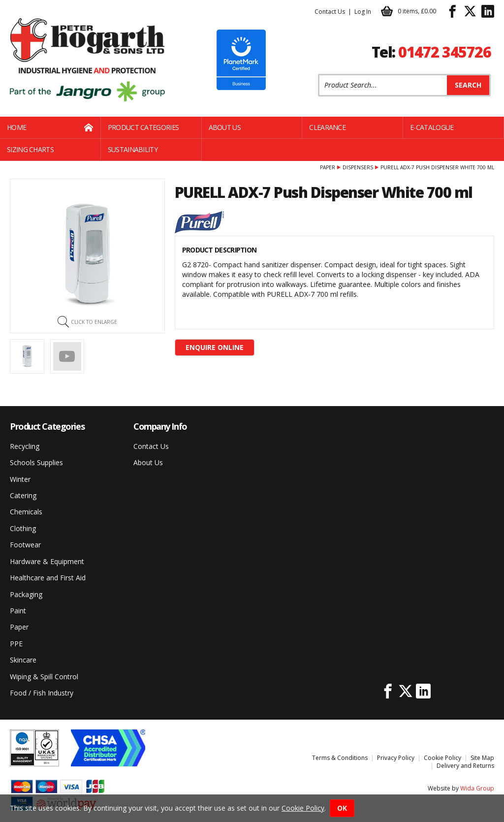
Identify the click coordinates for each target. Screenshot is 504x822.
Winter (20, 479)
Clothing (23, 528)
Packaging (26, 594)
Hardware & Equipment (47, 561)
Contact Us (330, 12)
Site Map (482, 758)
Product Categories (143, 127)
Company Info (160, 426)
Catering (23, 495)
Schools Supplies (36, 462)
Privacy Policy (396, 758)
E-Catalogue (432, 127)
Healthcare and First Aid (48, 578)
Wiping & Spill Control (44, 677)
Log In (363, 12)
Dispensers (358, 167)
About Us (225, 127)
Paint (18, 611)
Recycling (25, 446)
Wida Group (477, 788)
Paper (328, 167)
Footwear (25, 545)
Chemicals (26, 512)
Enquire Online (215, 347)
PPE (16, 644)
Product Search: (318, 74)
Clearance (327, 127)
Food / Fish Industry (42, 693)
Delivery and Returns (465, 766)
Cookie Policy (442, 758)
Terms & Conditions (340, 758)
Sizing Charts (30, 149)
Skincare (23, 660)
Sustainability (133, 149)
